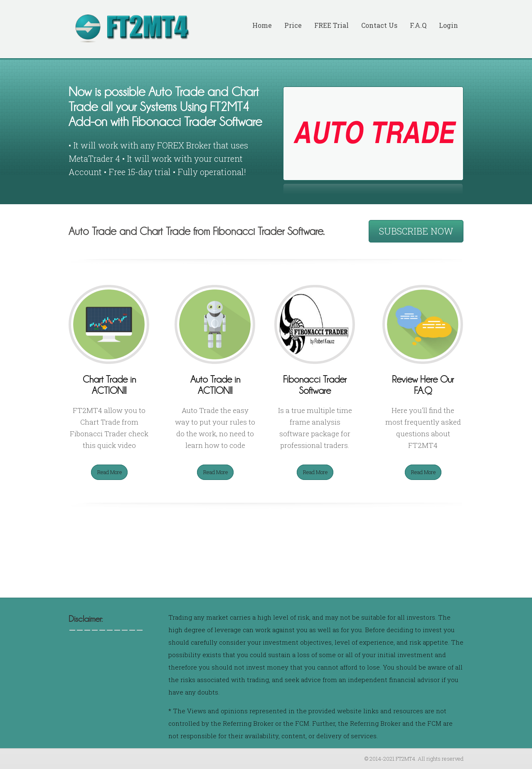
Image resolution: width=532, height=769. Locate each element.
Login (448, 25)
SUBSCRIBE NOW (416, 231)
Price (293, 25)
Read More (110, 472)
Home (262, 25)
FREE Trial (331, 25)
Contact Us (379, 25)
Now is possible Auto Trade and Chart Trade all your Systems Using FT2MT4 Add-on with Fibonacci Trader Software (165, 107)
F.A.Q (418, 25)
